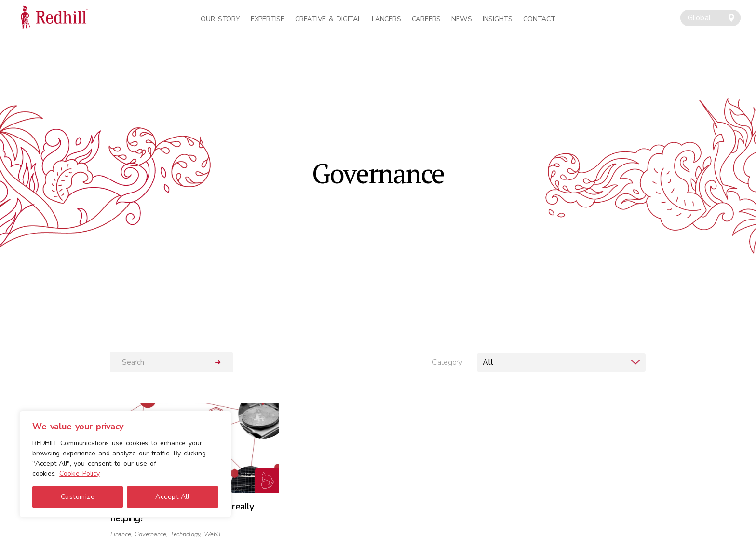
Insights (498, 19)
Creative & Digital (328, 19)
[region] (125, 464)
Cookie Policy (79, 474)
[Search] (157, 362)
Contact (539, 19)
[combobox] (710, 18)
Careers (426, 19)
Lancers (386, 19)
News (461, 19)
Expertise (268, 19)
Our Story (220, 19)
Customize (78, 497)
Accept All (173, 497)
